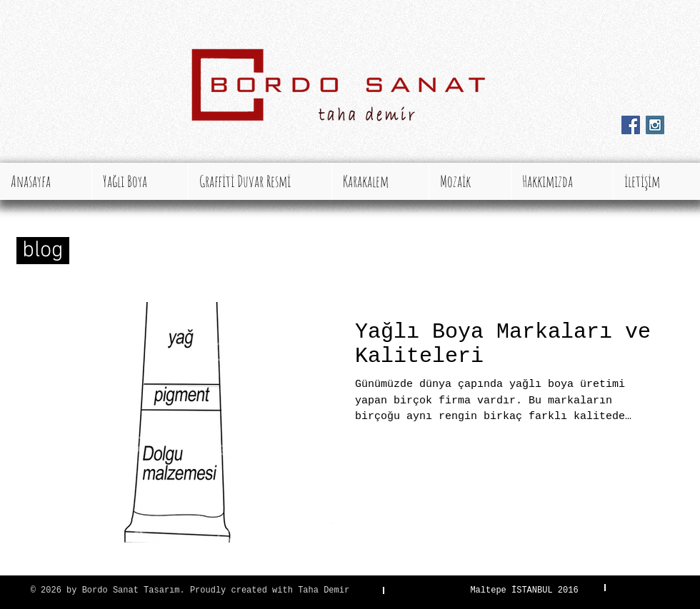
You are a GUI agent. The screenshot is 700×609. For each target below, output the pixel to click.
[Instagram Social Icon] (655, 125)
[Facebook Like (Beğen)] (650, 149)
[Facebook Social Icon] (631, 125)
